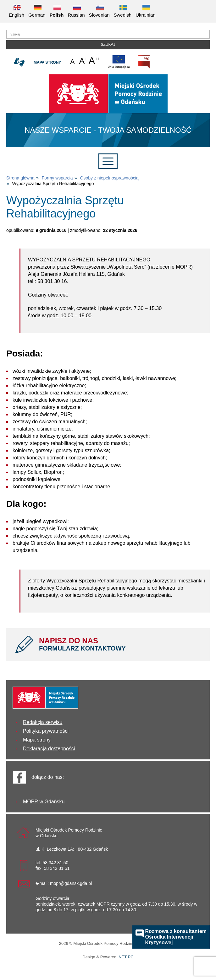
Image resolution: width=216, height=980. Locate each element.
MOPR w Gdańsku (44, 802)
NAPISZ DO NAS (120, 644)
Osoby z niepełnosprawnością (109, 178)
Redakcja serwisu (43, 722)
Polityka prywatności (46, 731)
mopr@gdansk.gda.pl (71, 883)
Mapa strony (47, 62)
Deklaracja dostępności (49, 749)
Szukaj (108, 45)
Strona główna (20, 178)
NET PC (126, 958)
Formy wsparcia (57, 178)
